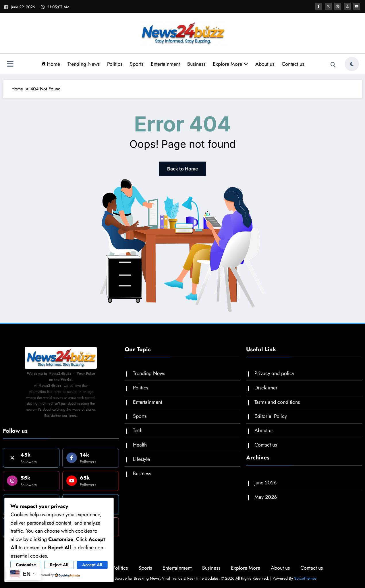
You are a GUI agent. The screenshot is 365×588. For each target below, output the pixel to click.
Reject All (59, 565)
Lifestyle (141, 459)
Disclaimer (266, 388)
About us (265, 64)
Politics (115, 64)
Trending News (84, 64)
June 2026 (265, 483)
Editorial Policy (271, 416)
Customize (26, 565)
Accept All (92, 565)
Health (140, 445)
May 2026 (266, 497)
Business (196, 64)
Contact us (293, 64)
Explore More (230, 64)
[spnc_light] (352, 64)
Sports (137, 64)
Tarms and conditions (277, 402)
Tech (138, 430)
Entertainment (165, 64)
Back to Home (182, 169)
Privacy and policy (274, 373)
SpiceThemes (305, 578)
